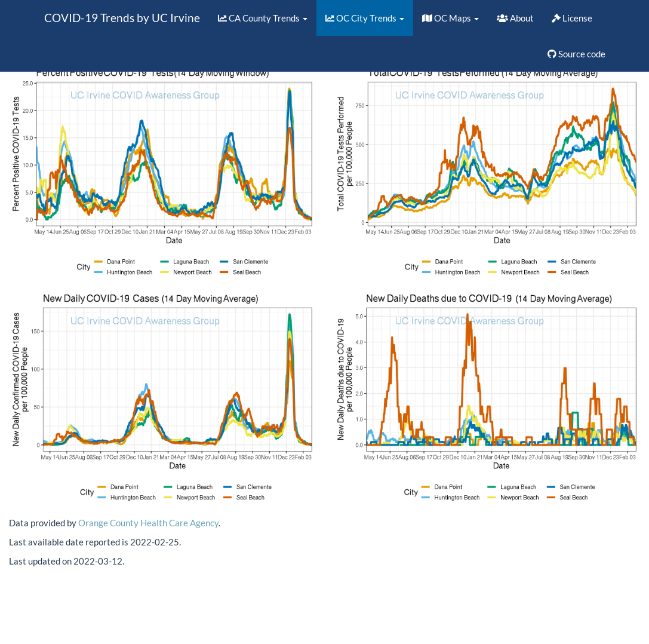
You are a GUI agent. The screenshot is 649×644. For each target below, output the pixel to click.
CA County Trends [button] (263, 18)
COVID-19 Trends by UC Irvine (122, 18)
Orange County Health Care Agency (148, 523)
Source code (576, 54)
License (572, 18)
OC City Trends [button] (365, 18)
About (515, 18)
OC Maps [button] (450, 18)
